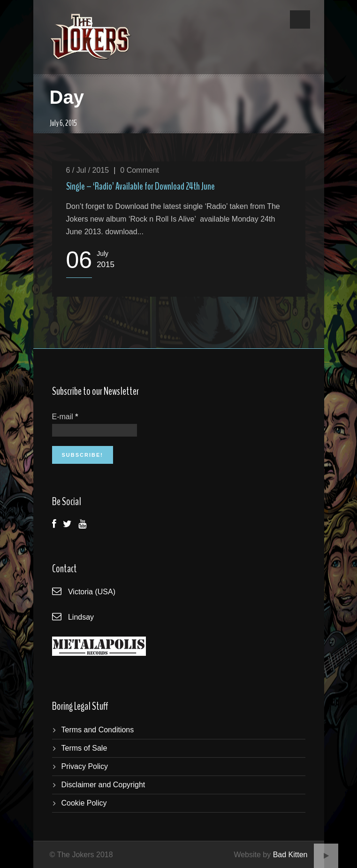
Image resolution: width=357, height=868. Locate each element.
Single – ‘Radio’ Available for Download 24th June (141, 186)
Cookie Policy (84, 803)
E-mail (65, 417)
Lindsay (81, 617)
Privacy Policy (85, 766)
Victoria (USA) (92, 592)
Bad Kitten (290, 855)
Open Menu (300, 19)
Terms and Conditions (98, 730)
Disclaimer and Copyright (103, 785)
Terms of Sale (84, 748)
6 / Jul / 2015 (88, 170)
